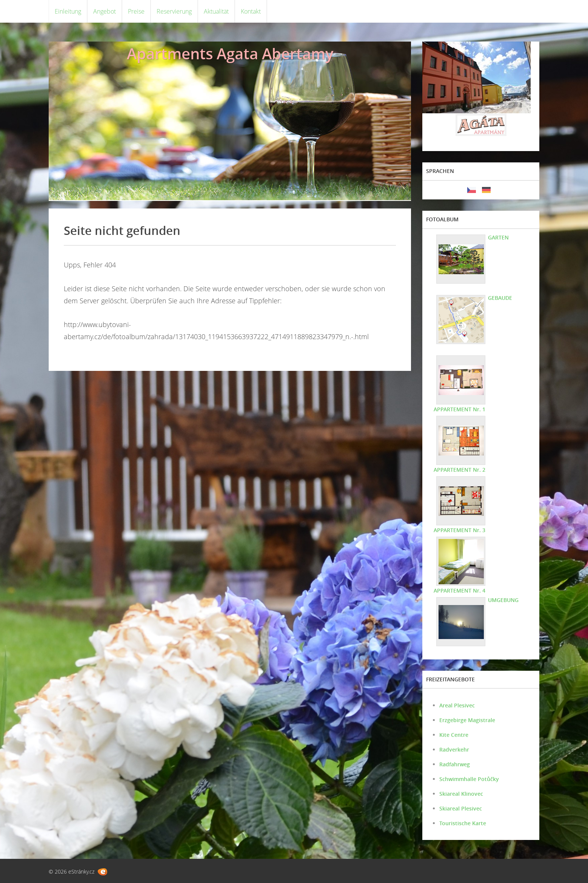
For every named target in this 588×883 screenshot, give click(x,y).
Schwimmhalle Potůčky (469, 779)
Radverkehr (454, 749)
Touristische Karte (463, 823)
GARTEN (498, 237)
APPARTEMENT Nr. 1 (459, 409)
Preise (136, 11)
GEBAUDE (500, 298)
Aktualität (216, 11)
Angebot (105, 11)
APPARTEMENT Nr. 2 (459, 470)
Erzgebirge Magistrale (467, 720)
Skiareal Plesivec (461, 808)
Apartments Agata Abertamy (230, 53)
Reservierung (174, 11)
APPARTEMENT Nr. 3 (459, 530)
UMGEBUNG (503, 600)
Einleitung (68, 11)
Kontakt (251, 11)
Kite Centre (454, 735)
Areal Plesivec (457, 705)
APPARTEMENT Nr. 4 (459, 590)
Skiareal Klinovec (461, 794)
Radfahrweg (455, 764)
